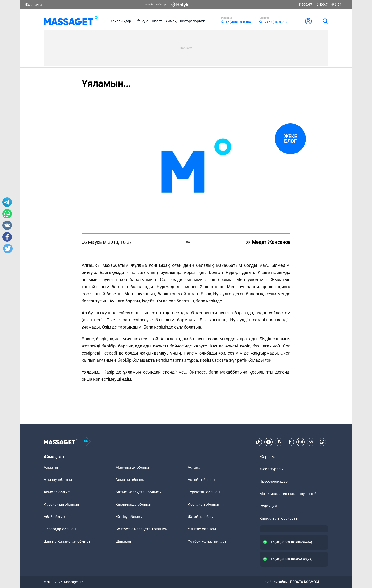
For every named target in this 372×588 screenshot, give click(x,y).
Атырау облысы (58, 480)
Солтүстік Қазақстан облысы (142, 529)
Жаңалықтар (120, 21)
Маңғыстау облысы (133, 467)
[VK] (279, 442)
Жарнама (33, 5)
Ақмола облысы (58, 492)
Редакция (268, 506)
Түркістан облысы (204, 492)
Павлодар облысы (60, 529)
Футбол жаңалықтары (207, 541)
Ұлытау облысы (202, 529)
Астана (194, 467)
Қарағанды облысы (61, 504)
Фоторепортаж (192, 21)
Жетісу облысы (129, 517)
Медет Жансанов (268, 242)
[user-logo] (308, 21)
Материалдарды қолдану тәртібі (288, 494)
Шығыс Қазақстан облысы (67, 541)
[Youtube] (269, 442)
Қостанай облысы (204, 504)
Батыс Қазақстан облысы (139, 492)
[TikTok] (258, 442)
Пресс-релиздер (274, 481)
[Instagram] (301, 442)
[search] (325, 21)
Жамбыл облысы (203, 517)
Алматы (51, 467)
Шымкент (124, 541)
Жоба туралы (272, 469)
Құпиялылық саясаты (279, 518)
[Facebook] (290, 442)
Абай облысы (56, 517)
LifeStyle (141, 21)
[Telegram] (311, 442)
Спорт (157, 21)
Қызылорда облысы (134, 504)
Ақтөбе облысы (201, 480)
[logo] (71, 21)
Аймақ (171, 21)
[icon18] (86, 442)
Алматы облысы (130, 480)
